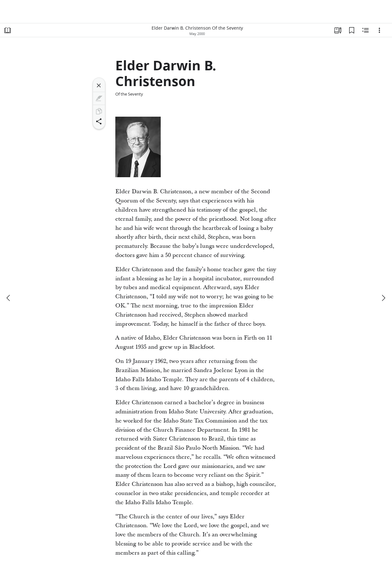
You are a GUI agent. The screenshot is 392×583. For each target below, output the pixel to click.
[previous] (9, 298)
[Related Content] (366, 30)
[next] (383, 298)
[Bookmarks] (352, 30)
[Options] (379, 30)
